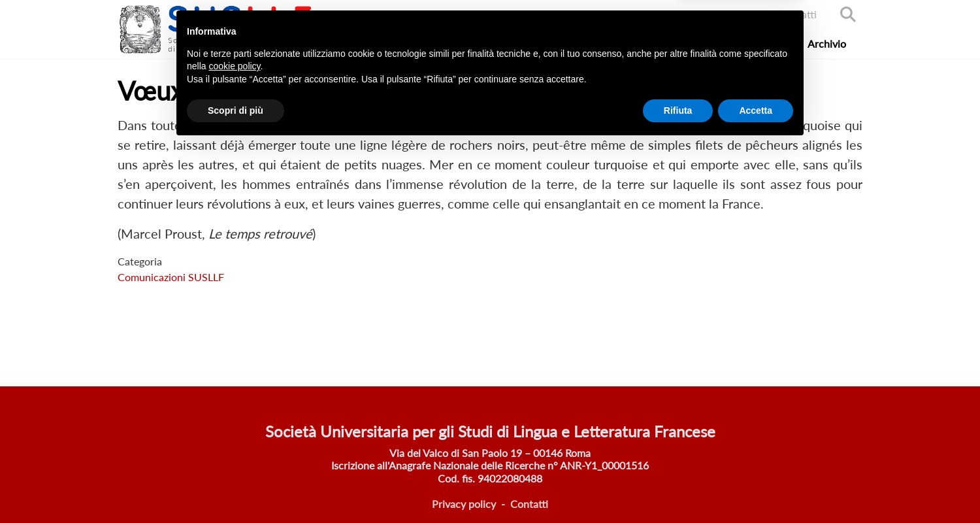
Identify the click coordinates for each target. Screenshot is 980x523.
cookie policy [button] (234, 443)
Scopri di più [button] (236, 487)
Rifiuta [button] (678, 487)
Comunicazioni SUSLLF (171, 277)
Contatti (798, 14)
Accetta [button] (756, 487)
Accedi (742, 14)
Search (848, 14)
